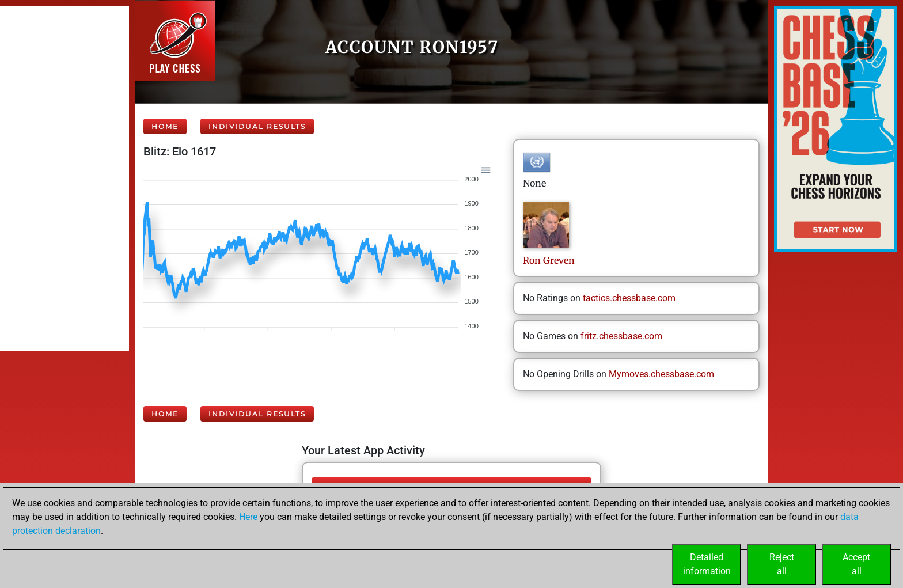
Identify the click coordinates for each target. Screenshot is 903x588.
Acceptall (856, 564)
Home (165, 126)
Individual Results (257, 126)
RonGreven (549, 260)
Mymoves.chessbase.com (661, 374)
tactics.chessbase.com (629, 298)
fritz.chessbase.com (621, 336)
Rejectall (782, 564)
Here (248, 517)
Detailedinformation (707, 564)
